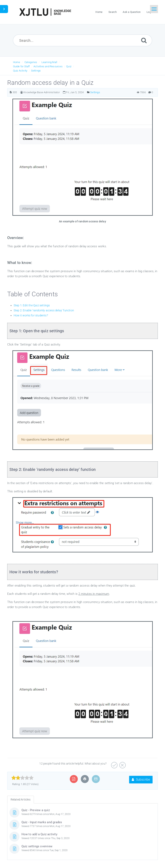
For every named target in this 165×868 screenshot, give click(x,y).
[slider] (23, 778)
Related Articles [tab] (21, 800)
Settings (36, 71)
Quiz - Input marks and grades (42, 822)
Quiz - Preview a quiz (36, 810)
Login (150, 12)
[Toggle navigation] (154, 9)
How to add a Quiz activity (39, 834)
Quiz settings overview (37, 846)
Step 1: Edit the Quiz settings (32, 305)
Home (17, 62)
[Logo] (45, 12)
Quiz (69, 66)
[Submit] (144, 40)
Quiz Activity (20, 71)
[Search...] (82, 40)
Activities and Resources (48, 66)
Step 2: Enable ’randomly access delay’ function (44, 310)
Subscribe (141, 780)
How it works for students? (31, 315)
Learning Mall (49, 62)
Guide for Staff (21, 66)
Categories (31, 62)
